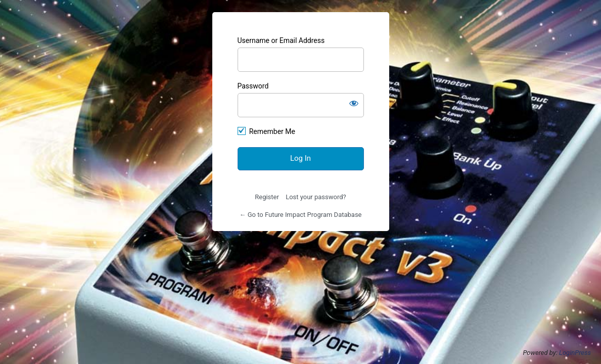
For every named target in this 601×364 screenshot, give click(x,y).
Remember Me (272, 131)
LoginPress (575, 353)
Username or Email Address (281, 40)
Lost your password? (316, 197)
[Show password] (354, 103)
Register (267, 197)
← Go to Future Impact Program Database (300, 215)
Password (253, 86)
